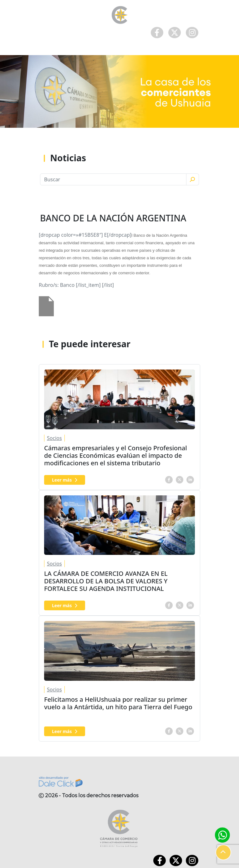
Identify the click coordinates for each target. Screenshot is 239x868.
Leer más (65, 480)
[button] (223, 852)
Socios (54, 438)
